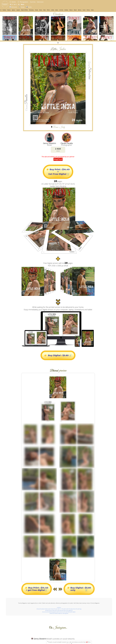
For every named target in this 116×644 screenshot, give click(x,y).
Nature (71, 10)
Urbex (92, 10)
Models (14, 2)
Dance (41, 10)
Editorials (13, 7)
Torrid (84, 10)
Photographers (24, 2)
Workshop (31, 10)
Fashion (4, 10)
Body (45, 10)
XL (19, 4)
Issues (22, 7)
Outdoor (66, 10)
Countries (33, 2)
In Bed (53, 10)
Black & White (25, 10)
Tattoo (88, 10)
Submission (40, 2)
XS (11, 4)
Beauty (9, 10)
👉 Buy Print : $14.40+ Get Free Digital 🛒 (58, 172)
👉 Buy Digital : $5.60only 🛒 (79, 589)
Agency (13, 10)
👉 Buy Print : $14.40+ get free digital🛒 (37, 589)
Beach (75, 10)
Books (29, 7)
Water (48, 10)
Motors (80, 10)
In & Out (61, 10)
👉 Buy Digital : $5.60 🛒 (58, 355)
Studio (36, 10)
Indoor (57, 10)
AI (1, 10)
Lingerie (18, 10)
